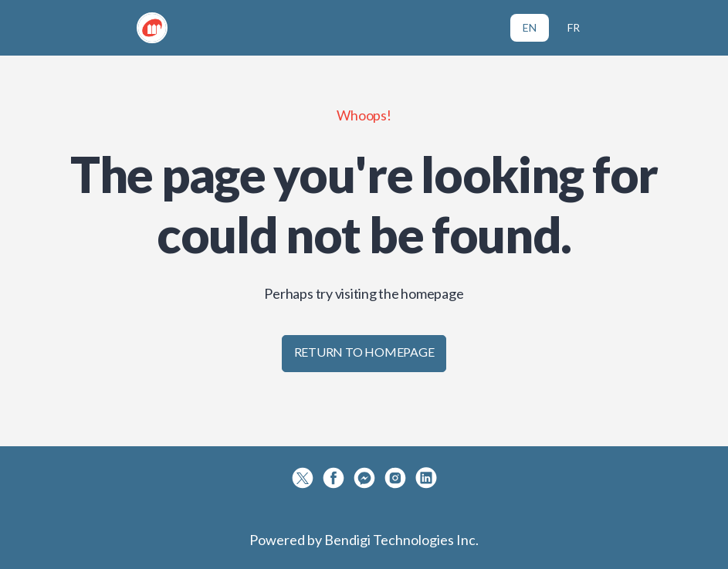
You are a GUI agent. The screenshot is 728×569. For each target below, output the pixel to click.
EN (530, 27)
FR (574, 27)
